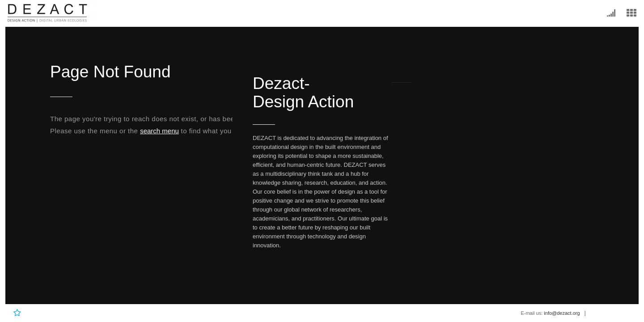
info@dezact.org (562, 313)
